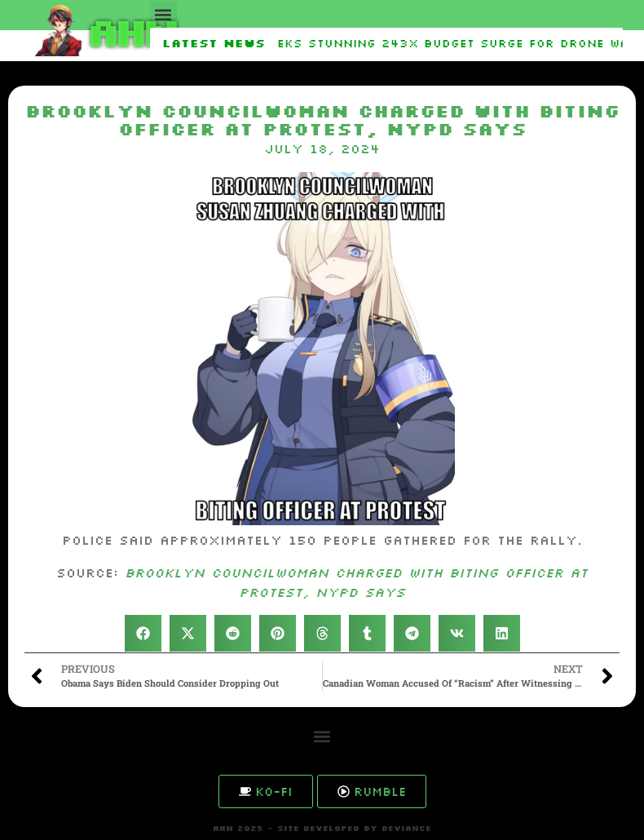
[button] (163, 14)
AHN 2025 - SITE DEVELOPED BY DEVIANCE (322, 828)
